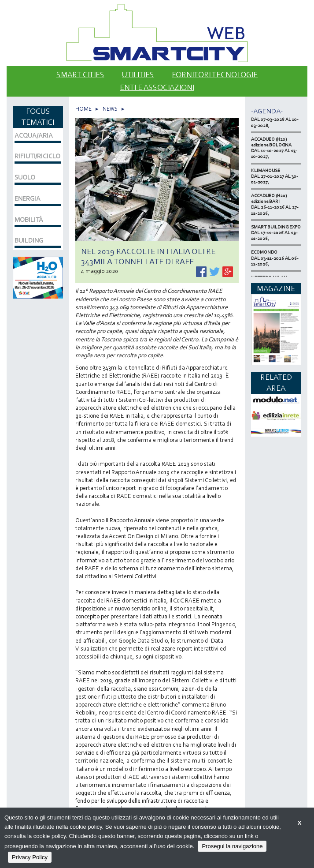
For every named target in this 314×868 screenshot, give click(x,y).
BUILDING (29, 240)
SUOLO (25, 177)
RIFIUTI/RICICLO (37, 156)
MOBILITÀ (29, 220)
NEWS (110, 109)
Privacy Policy (30, 857)
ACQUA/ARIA (34, 135)
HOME (83, 109)
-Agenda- (267, 111)
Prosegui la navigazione (232, 846)
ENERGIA (28, 198)
